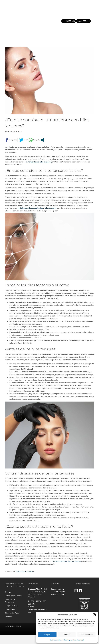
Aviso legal (80, 640)
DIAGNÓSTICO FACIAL (85, 44)
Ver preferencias (86, 634)
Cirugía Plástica (11, 615)
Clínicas (8, 601)
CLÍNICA (11, 44)
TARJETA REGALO (68, 44)
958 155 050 (69, 21)
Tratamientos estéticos (25, 581)
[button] (94, 615)
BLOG (80, 49)
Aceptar (47, 634)
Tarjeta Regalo (10, 619)
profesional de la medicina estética (67, 571)
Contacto (9, 626)
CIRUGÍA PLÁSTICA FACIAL (48, 44)
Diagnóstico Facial (12, 622)
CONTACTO (89, 49)
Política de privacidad (69, 640)
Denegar (67, 634)
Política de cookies (56, 640)
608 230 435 (84, 21)
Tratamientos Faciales (14, 605)
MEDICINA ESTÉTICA (25, 44)
